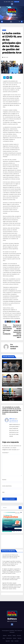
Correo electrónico (7, 486)
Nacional (10, 636)
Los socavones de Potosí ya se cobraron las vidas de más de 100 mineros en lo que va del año (11, 556)
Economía (19, 636)
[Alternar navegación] (11, 22)
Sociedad (17, 641)
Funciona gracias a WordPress (8, 631)
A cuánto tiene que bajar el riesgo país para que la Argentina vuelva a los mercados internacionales (11, 578)
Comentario (6, 453)
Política (4, 30)
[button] (19, 22)
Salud (4, 638)
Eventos (15, 638)
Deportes (20, 638)
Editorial (5, 636)
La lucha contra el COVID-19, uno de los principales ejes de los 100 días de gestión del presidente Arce (12, 43)
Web (3, 492)
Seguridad (8, 641)
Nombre (4, 480)
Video (12, 641)
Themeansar (12, 632)
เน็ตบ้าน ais (12, 419)
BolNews (12, 15)
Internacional (9, 638)
